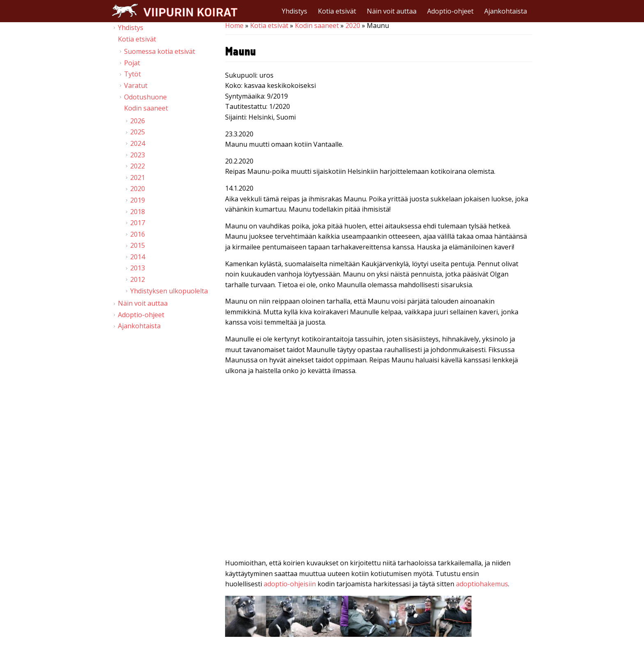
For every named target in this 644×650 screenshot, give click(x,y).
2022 (138, 166)
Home (234, 25)
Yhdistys (294, 11)
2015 (138, 245)
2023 (138, 155)
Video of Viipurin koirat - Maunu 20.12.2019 (379, 468)
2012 (138, 279)
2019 (138, 200)
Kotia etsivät (337, 11)
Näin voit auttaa (392, 11)
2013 (138, 268)
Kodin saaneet (317, 25)
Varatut (136, 85)
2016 (138, 234)
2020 (353, 25)
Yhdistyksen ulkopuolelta (169, 291)
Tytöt (132, 74)
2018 (138, 212)
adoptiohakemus (482, 584)
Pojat (132, 63)
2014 (138, 257)
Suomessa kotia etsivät (160, 51)
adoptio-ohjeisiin (290, 584)
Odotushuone (145, 97)
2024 (138, 143)
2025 (138, 132)
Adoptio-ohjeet (450, 11)
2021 (138, 177)
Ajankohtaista (506, 11)
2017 (138, 223)
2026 (138, 121)
